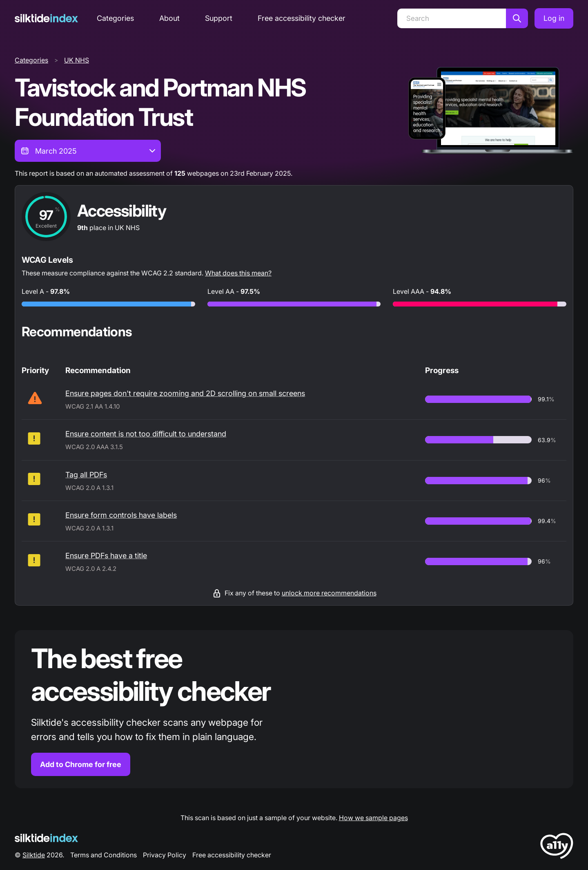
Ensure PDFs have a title (106, 556)
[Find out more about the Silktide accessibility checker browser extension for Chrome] (294, 709)
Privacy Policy (165, 855)
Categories (115, 18)
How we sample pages (373, 818)
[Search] (452, 18)
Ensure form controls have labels (121, 515)
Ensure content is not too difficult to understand (146, 434)
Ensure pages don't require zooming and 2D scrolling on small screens (185, 393)
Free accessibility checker (302, 18)
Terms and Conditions (104, 855)
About (169, 18)
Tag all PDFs (86, 475)
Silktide (34, 855)
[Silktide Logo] (46, 838)
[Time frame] (88, 151)
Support (219, 18)
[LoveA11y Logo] (557, 847)
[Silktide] (46, 18)
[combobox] (88, 151)
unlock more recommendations (329, 593)
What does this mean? (238, 273)
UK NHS (77, 60)
